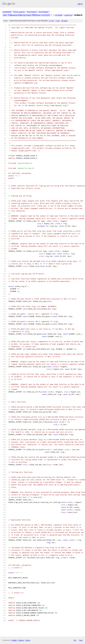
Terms (28, 640)
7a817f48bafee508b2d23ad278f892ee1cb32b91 (26, 15)
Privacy (21, 640)
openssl (68, 15)
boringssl (32, 12)
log (58, 21)
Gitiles (14, 640)
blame (64, 21)
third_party (19, 12)
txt (75, 640)
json (81, 640)
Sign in (80, 4)
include (59, 15)
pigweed (7, 12)
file (51, 21)
